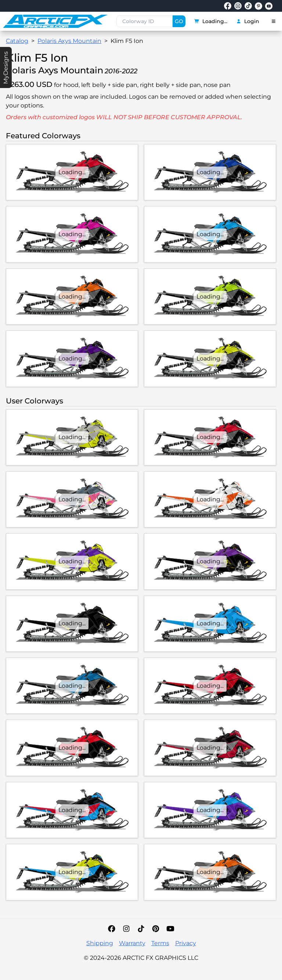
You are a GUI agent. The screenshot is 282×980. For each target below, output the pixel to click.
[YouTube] (170, 929)
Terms (160, 943)
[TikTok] (141, 929)
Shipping (100, 943)
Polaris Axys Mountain (69, 41)
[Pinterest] (156, 929)
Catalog (17, 41)
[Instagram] (126, 929)
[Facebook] (112, 929)
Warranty (132, 943)
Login (248, 21)
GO (179, 21)
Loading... (211, 21)
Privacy (186, 943)
